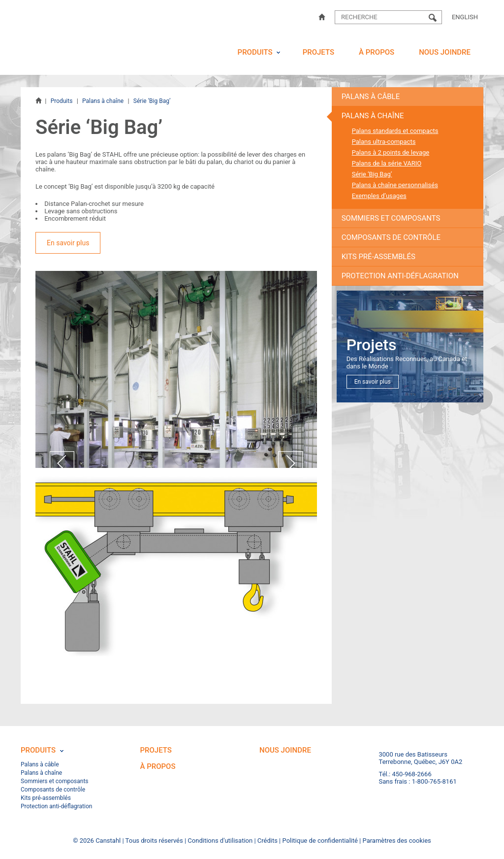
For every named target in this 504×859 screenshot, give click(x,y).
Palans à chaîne (103, 101)
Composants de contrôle (391, 237)
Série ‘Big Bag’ (372, 174)
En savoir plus (68, 243)
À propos (377, 52)
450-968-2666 (411, 774)
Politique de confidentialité (320, 841)
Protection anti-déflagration (400, 276)
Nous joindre (445, 52)
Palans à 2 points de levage (391, 152)
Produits (255, 52)
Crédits (268, 841)
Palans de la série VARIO (387, 163)
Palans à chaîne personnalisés (395, 185)
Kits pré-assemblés (378, 257)
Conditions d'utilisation (220, 841)
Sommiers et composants (391, 218)
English (465, 17)
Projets (318, 52)
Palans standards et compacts (395, 131)
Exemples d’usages (379, 196)
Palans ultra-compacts (384, 142)
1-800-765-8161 (434, 781)
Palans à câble (371, 97)
